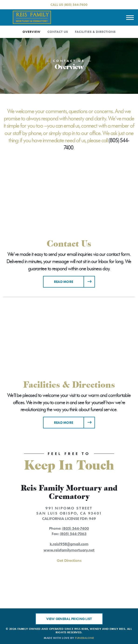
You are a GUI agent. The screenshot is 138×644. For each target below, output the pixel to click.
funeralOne (85, 638)
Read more (75, 280)
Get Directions (69, 560)
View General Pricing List (69, 619)
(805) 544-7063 (73, 534)
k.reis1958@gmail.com (69, 544)
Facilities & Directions (95, 32)
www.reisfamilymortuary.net (69, 550)
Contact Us (58, 32)
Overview (32, 32)
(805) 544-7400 (76, 5)
